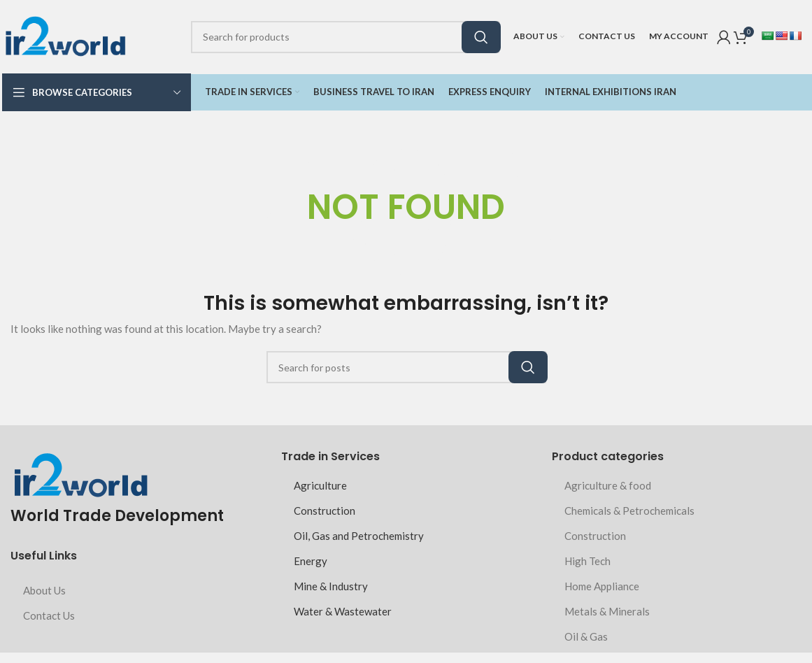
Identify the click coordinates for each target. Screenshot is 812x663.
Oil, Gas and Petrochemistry (359, 536)
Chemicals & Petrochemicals (629, 511)
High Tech (587, 561)
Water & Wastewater (343, 611)
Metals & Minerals (607, 611)
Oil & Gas (586, 636)
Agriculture (320, 485)
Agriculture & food (608, 485)
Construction (325, 511)
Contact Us (49, 615)
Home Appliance (602, 586)
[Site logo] (65, 35)
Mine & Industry (331, 586)
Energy (311, 561)
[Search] (345, 37)
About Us (44, 590)
